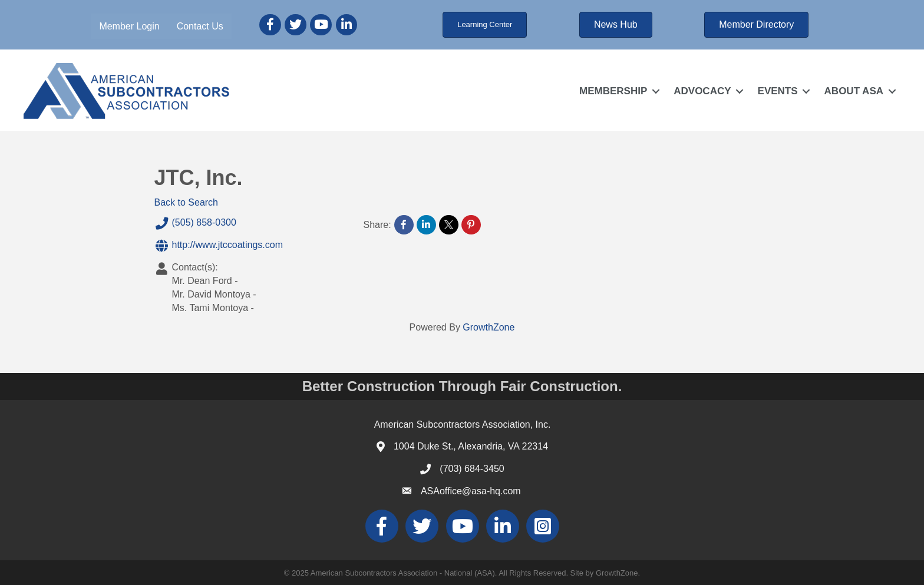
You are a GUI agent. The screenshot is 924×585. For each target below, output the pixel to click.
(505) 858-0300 (195, 223)
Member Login (129, 26)
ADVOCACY (702, 91)
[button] (485, 25)
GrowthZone (489, 327)
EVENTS (778, 91)
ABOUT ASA (854, 91)
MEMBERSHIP (613, 91)
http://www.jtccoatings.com (219, 246)
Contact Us (200, 26)
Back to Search (187, 202)
